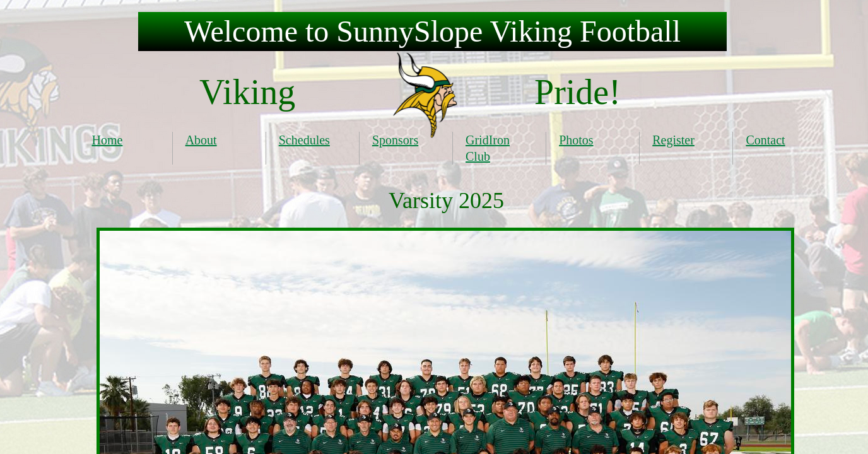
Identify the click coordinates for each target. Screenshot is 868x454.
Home (108, 140)
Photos (576, 140)
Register (673, 140)
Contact (765, 140)
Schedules (304, 140)
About (201, 140)
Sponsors (395, 140)
